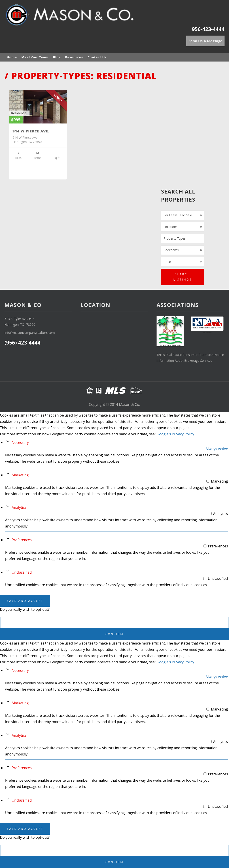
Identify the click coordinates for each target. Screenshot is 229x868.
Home (12, 57)
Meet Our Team (35, 57)
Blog (57, 57)
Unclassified (22, 572)
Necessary (20, 443)
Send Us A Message (205, 41)
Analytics (19, 507)
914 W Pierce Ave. (31, 131)
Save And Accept (25, 601)
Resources (74, 57)
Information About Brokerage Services (184, 361)
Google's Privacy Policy (175, 434)
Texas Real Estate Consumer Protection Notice (190, 355)
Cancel (115, 622)
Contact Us (97, 57)
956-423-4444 (208, 29)
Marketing (20, 475)
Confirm (114, 634)
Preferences (22, 540)
